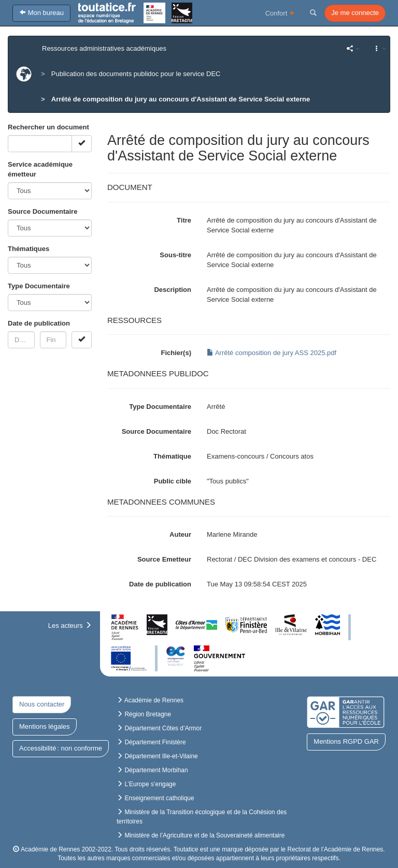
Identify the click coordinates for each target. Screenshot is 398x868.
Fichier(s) (176, 353)
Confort (280, 13)
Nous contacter (42, 704)
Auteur (180, 534)
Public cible (173, 481)
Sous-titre (175, 255)
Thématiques (29, 249)
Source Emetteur (164, 559)
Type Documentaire (39, 286)
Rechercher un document (48, 127)
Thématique (172, 456)
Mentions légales (45, 726)
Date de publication (39, 323)
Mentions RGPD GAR (346, 741)
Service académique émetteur (40, 169)
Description (173, 290)
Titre (184, 220)
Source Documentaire (42, 211)
